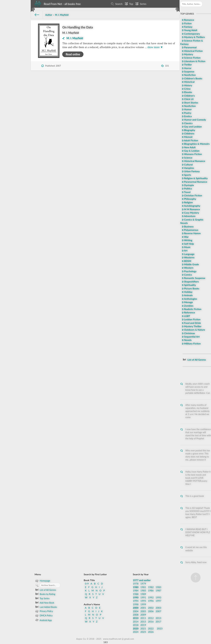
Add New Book (44, 603)
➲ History (187, 85)
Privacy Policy (44, 611)
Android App (43, 620)
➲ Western (187, 268)
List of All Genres (45, 590)
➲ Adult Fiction (189, 140)
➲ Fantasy (187, 27)
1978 (136, 583)
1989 (143, 594)
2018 (136, 625)
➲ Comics (186, 275)
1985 (143, 590)
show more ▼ (155, 47)
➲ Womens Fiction (191, 154)
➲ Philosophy (188, 199)
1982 (151, 587)
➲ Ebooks (186, 92)
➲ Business (187, 226)
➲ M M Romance (190, 209)
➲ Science (187, 158)
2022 (151, 628)
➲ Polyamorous (190, 230)
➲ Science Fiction (191, 58)
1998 (136, 604)
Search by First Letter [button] (95, 574)
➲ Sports (186, 175)
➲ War (185, 237)
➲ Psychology (189, 271)
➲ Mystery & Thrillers (193, 37)
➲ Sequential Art (190, 337)
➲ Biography (188, 130)
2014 (136, 621)
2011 (143, 618)
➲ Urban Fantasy (190, 171)
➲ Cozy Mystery (190, 213)
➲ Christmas (188, 333)
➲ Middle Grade (190, 264)
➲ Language (188, 254)
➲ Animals (187, 295)
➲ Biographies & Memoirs (195, 144)
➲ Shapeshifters (190, 281)
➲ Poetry (186, 113)
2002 (151, 608)
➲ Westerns (188, 257)
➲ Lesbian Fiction (191, 319)
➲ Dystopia (187, 185)
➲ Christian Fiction (191, 195)
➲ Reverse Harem (191, 233)
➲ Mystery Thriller (191, 326)
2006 (151, 611)
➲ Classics (187, 123)
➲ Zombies (187, 306)
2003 (158, 608)
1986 (151, 590)
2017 (158, 621)
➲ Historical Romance (193, 161)
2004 (136, 611)
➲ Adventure (188, 216)
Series (140, 4)
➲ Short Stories (190, 102)
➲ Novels (186, 340)
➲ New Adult (188, 147)
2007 (158, 611)
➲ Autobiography (191, 206)
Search (116, 4)
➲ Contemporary (190, 34)
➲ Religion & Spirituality (194, 178)
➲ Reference (188, 312)
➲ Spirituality (188, 285)
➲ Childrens (188, 133)
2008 (136, 615)
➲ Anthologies (189, 299)
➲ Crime (186, 89)
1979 (143, 583)
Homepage (42, 581)
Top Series (42, 598)
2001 (143, 608)
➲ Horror (186, 68)
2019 (143, 625)
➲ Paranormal (189, 47)
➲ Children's (188, 96)
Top (129, 4)
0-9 (87, 583)
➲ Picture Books (190, 288)
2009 (143, 615)
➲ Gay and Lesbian (191, 126)
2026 (151, 632)
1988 (136, 594)
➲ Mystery (187, 54)
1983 (158, 587)
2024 (136, 632)
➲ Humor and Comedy (193, 120)
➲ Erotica (186, 116)
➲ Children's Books (192, 78)
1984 (136, 590)
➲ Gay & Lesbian (190, 151)
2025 (143, 632)
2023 (160, 628)
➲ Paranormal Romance (194, 182)
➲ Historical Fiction (192, 51)
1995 (143, 601)
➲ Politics (186, 188)
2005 (143, 611)
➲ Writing (187, 240)
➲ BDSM (186, 261)
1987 (158, 590)
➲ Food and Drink (191, 323)
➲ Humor (186, 109)
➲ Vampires (187, 168)
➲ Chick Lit (187, 99)
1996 (151, 601)
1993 (158, 597)
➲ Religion (187, 202)
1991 (143, 597)
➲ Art (184, 250)
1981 (143, 587)
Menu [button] (38, 574)
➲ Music (186, 247)
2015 (143, 621)
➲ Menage (187, 302)
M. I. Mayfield (71, 33)
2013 (158, 618)
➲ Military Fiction (191, 343)
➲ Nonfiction (188, 75)
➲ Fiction (186, 23)
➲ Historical (188, 82)
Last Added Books (46, 607)
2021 (143, 628)
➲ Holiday (187, 292)
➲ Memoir (187, 137)
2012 (151, 618)
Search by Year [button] (141, 574)
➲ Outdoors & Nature (193, 330)
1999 (143, 604)
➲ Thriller (186, 65)
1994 (136, 601)
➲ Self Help (187, 244)
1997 (158, 601)
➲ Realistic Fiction (191, 309)
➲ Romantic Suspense (193, 278)
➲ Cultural (187, 164)
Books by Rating (45, 594)
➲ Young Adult (189, 30)
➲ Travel (186, 192)
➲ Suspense (188, 71)
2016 (151, 621)
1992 (151, 597)
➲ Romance (187, 20)
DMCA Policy (44, 615)
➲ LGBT (185, 316)
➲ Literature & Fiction (193, 61)
